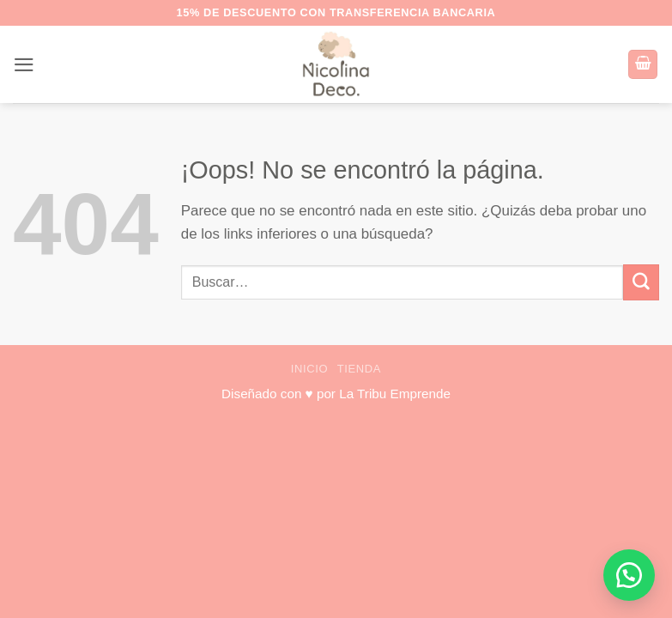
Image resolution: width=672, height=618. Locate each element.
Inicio (310, 369)
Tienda (359, 369)
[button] (24, 65)
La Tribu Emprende (395, 394)
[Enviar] (641, 282)
